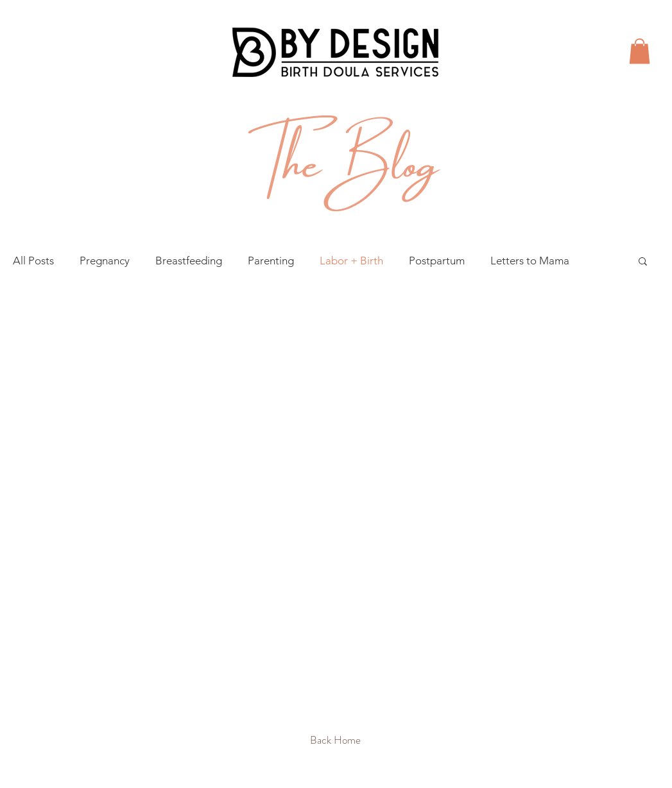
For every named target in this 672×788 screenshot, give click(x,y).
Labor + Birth (351, 261)
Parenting (271, 261)
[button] (640, 51)
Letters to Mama (530, 261)
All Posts (33, 261)
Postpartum (437, 261)
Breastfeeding (189, 261)
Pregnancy (105, 261)
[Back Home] (336, 740)
